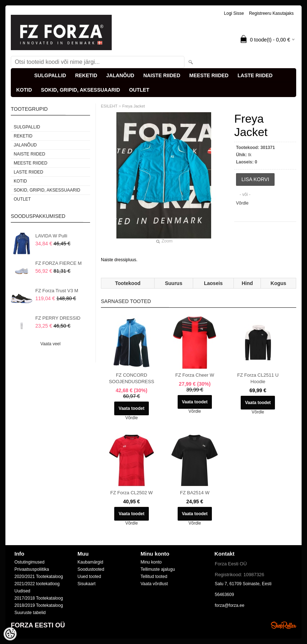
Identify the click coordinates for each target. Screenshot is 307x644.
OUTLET (139, 90)
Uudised (22, 591)
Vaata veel (50, 344)
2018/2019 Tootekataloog (39, 605)
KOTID (24, 90)
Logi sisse (234, 13)
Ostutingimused (29, 562)
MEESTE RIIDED (209, 75)
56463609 (224, 595)
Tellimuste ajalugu (158, 569)
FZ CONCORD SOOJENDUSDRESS (132, 378)
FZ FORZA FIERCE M (59, 263)
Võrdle (242, 203)
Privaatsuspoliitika (32, 569)
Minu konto (151, 562)
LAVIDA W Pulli (51, 236)
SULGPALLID (50, 75)
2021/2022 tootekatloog (37, 584)
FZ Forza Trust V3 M (57, 291)
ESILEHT (109, 106)
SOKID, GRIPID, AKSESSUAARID (81, 90)
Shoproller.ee (284, 625)
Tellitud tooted (154, 577)
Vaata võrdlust (154, 584)
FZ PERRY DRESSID (58, 318)
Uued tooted (89, 577)
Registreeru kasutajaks (271, 13)
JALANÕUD (120, 75)
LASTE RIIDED (255, 75)
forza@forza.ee (230, 605)
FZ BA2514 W (195, 493)
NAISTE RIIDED (162, 75)
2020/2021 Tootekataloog (39, 577)
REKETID (86, 75)
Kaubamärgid (90, 562)
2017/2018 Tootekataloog (39, 598)
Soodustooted (91, 569)
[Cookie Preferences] (10, 634)
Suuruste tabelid (30, 613)
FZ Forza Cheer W (195, 375)
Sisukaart (86, 584)
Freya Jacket (134, 106)
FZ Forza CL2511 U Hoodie (258, 378)
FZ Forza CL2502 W (132, 493)
